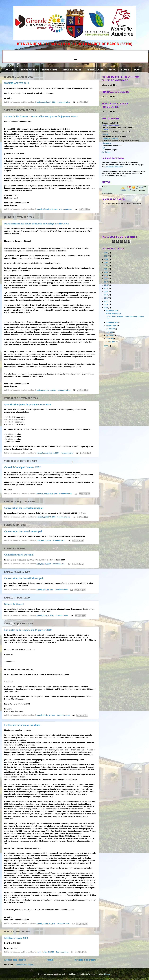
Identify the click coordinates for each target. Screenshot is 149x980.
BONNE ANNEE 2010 (17, 83)
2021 (106, 269)
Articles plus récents (15, 960)
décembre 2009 (112, 311)
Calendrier (107, 143)
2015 (106, 288)
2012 (106, 298)
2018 (106, 279)
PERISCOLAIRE (95, 70)
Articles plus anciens (86, 960)
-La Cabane (106, 152)
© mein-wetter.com (108, 193)
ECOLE (125, 70)
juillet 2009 (111, 329)
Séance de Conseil (14, 604)
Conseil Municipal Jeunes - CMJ (22, 467)
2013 (106, 295)
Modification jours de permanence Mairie (27, 404)
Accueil (50, 960)
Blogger (107, 974)
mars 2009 (110, 339)
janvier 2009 (111, 342)
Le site (106, 134)
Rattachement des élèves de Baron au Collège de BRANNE (37, 224)
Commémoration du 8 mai (19, 555)
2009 (106, 308)
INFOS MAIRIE (29, 70)
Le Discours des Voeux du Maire (22, 725)
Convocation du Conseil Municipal (24, 578)
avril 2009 (110, 335)
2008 (106, 346)
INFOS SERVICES (72, 70)
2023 (106, 262)
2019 (106, 275)
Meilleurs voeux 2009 (16, 938)
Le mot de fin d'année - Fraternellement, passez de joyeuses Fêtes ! (41, 116)
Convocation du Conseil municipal (23, 508)
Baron (105, 187)
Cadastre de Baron (110, 139)
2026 (106, 253)
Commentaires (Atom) (25, 965)
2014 (106, 292)
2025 (106, 256)
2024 (106, 259)
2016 (106, 285)
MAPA (112, 70)
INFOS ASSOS (50, 70)
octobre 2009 (111, 326)
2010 (106, 305)
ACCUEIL (11, 70)
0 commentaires (64, 102)
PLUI (137, 70)
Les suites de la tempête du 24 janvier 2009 (28, 630)
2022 (106, 266)
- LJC (103, 148)
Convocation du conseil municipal (23, 531)
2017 (106, 282)
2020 (106, 272)
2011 (106, 301)
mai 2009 (110, 332)
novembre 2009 (112, 322)
